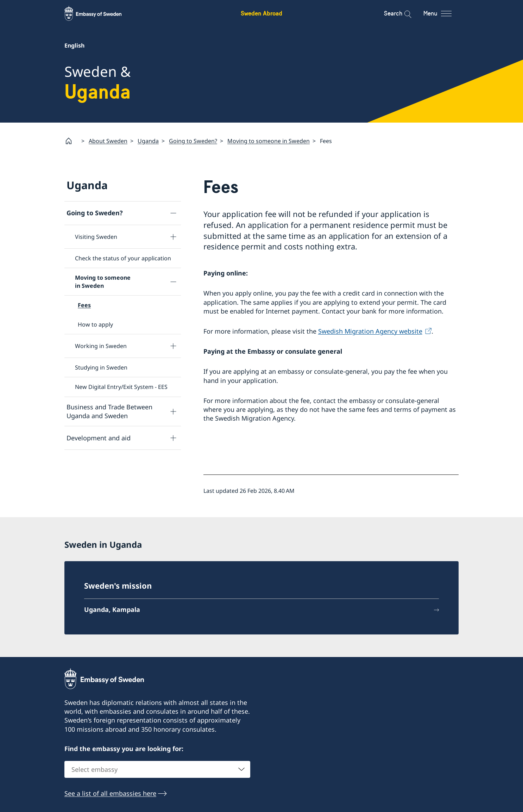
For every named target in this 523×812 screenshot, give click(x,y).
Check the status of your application (123, 258)
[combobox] (157, 769)
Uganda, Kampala (112, 609)
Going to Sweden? (193, 141)
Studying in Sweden (101, 367)
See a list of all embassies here (110, 793)
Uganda (148, 141)
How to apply (95, 324)
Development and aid (99, 438)
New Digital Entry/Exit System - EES (121, 387)
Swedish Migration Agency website (370, 331)
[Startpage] (71, 141)
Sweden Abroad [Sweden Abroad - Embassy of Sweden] (261, 13)
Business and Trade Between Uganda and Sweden (109, 411)
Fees (84, 305)
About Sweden (108, 141)
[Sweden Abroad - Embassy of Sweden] (100, 13)
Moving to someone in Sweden (269, 141)
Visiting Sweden (96, 237)
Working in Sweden (101, 346)
